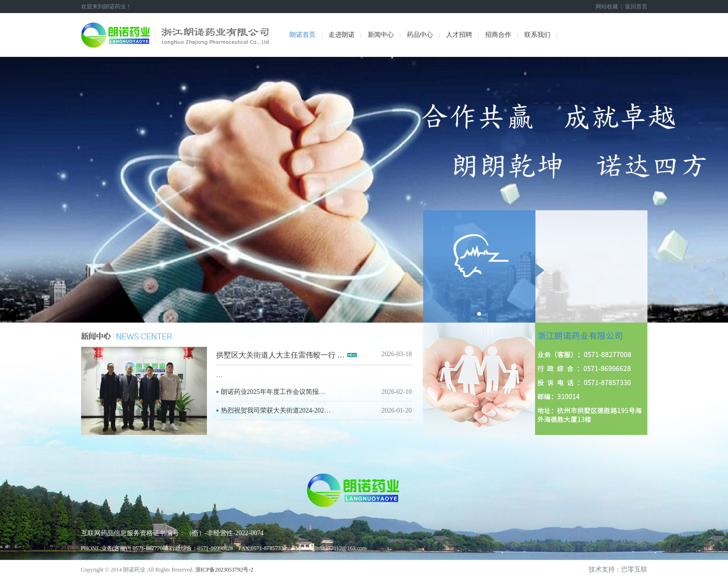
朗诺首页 (302, 35)
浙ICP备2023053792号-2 (224, 570)
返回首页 (636, 7)
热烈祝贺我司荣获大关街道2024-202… (276, 410)
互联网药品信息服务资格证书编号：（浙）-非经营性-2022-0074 (172, 533)
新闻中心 (381, 35)
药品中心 (420, 35)
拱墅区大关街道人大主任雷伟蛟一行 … (281, 355)
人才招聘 (459, 35)
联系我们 (537, 35)
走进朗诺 (342, 35)
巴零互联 (634, 569)
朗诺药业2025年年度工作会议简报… (273, 392)
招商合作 (498, 35)
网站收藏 (607, 7)
